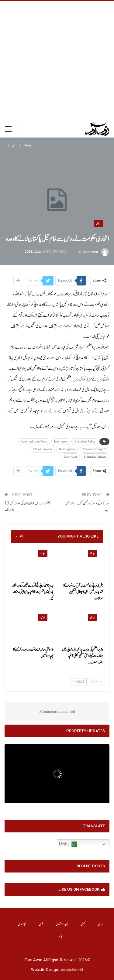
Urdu (68, 844)
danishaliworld (71, 970)
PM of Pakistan (42, 449)
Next (79, 682)
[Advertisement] (57, 61)
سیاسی (98, 224)
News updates (67, 449)
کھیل (83, 924)
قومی (41, 924)
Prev (95, 682)
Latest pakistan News (34, 442)
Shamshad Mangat (95, 457)
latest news (61, 442)
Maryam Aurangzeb (95, 449)
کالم (60, 937)
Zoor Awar (70, 457)
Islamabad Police (85, 442)
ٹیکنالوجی (22, 924)
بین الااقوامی (62, 924)
